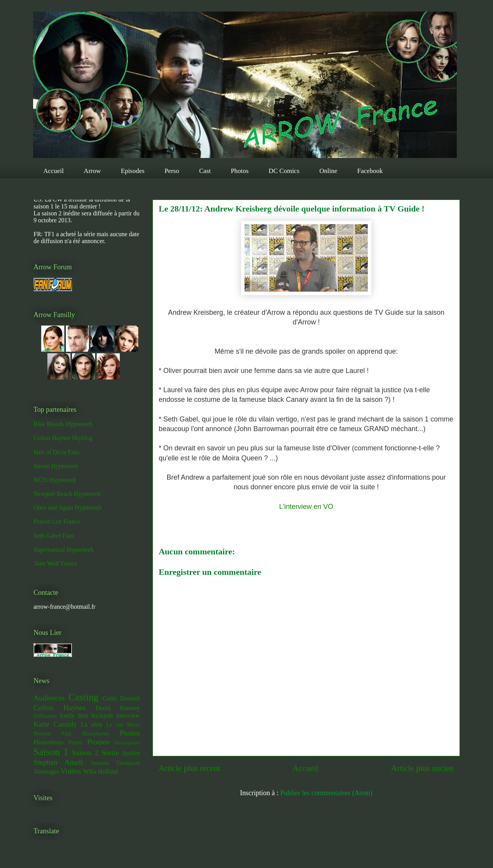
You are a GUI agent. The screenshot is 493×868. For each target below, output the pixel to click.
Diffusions (45, 716)
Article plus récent (189, 768)
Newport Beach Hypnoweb (67, 494)
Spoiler (131, 753)
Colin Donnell (121, 698)
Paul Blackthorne (85, 734)
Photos (240, 171)
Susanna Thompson (115, 763)
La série (92, 724)
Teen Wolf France (55, 563)
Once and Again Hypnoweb (68, 508)
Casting (84, 697)
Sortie (110, 753)
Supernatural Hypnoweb (64, 550)
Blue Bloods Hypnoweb (63, 424)
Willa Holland (100, 771)
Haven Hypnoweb (56, 466)
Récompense (127, 743)
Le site (115, 725)
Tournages (46, 771)
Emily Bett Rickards (86, 716)
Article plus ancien (422, 768)
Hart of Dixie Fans (57, 452)
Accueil (54, 171)
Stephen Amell (58, 762)
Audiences (49, 698)
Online (328, 171)
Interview (128, 716)
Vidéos (71, 771)
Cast (205, 171)
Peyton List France (57, 521)
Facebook (370, 171)
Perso (172, 171)
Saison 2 (85, 753)
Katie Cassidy (55, 724)
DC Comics (284, 171)
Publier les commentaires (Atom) (326, 793)
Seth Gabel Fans (54, 536)
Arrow (92, 171)
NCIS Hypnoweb (55, 480)
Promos (98, 742)
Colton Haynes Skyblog (63, 438)
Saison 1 (51, 752)
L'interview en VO (306, 507)
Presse (75, 742)
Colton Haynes (60, 708)
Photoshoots (49, 742)
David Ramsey (118, 708)
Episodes (133, 171)
